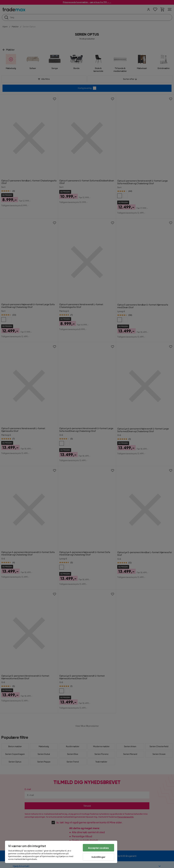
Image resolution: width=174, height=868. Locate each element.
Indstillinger (98, 857)
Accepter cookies (98, 848)
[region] (61, 852)
